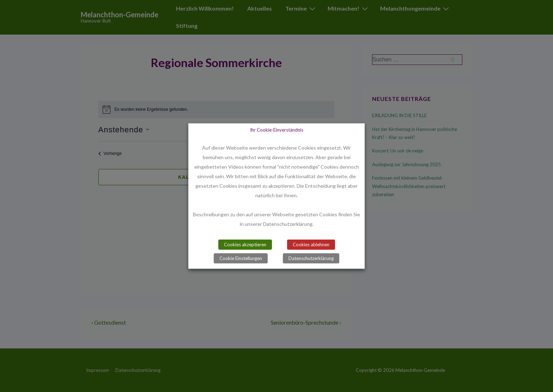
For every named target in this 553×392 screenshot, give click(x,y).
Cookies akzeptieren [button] (245, 245)
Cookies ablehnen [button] (311, 245)
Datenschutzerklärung (311, 258)
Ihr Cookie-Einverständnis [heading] (277, 129)
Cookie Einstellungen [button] (241, 258)
